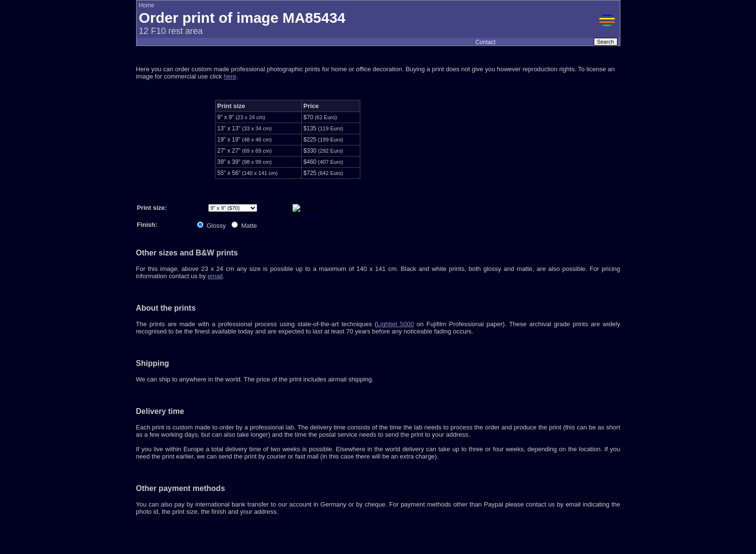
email (215, 276)
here (230, 76)
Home (147, 5)
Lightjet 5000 (395, 324)
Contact (486, 42)
